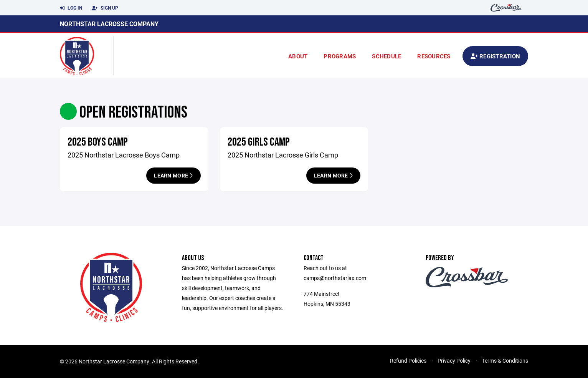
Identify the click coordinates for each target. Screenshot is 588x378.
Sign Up (105, 8)
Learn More (173, 175)
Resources (434, 56)
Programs (340, 56)
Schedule (386, 56)
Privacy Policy (454, 361)
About (298, 56)
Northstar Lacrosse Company (109, 24)
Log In (71, 8)
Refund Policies (408, 361)
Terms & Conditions (505, 361)
